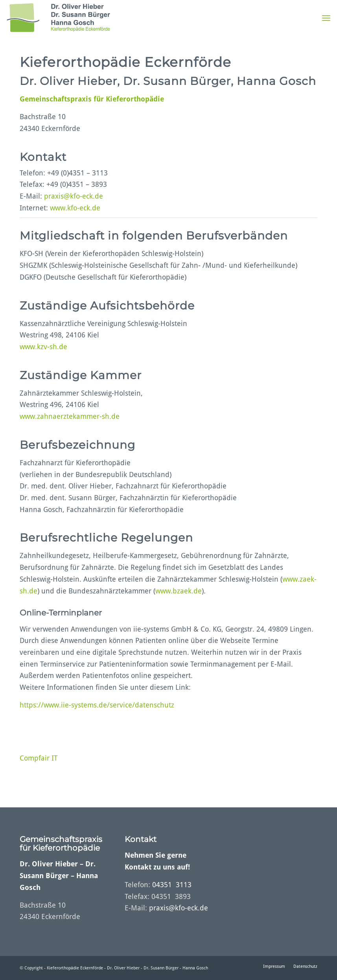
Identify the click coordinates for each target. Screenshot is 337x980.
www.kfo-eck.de (75, 208)
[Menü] (326, 18)
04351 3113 (172, 885)
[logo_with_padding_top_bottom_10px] (58, 18)
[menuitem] (326, 18)
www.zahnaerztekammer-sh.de (70, 416)
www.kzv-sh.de (43, 347)
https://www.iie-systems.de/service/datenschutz (97, 705)
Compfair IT (39, 758)
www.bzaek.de (179, 591)
